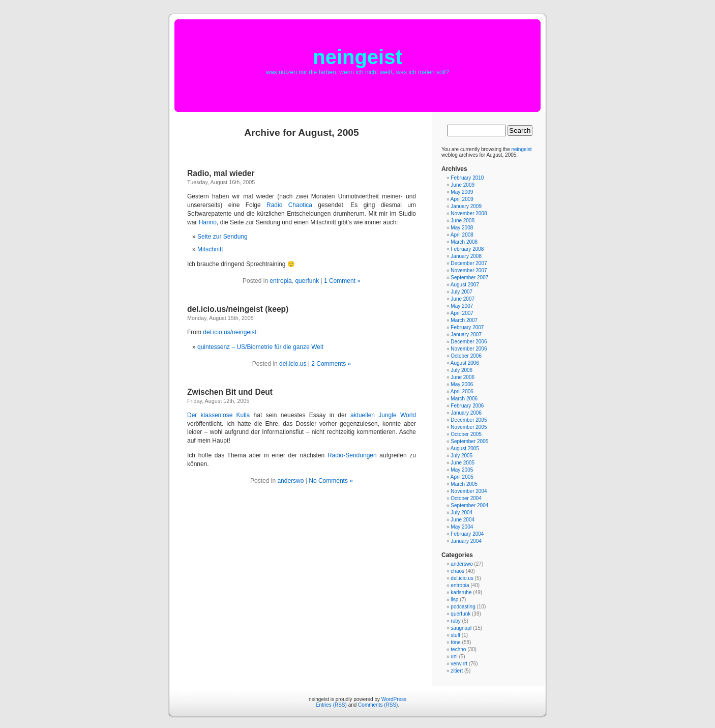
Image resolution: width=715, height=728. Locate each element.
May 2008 (462, 228)
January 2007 (466, 334)
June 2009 (463, 185)
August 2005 (465, 448)
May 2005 (462, 470)
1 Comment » (342, 281)
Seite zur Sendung (222, 237)
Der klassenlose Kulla (218, 415)
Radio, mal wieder (221, 173)
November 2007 (469, 270)
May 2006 (462, 384)
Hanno (208, 222)
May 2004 (462, 527)
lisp (454, 600)
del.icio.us (293, 364)
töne (455, 642)
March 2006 (464, 399)
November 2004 (469, 491)
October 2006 (466, 356)
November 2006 (469, 349)
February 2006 (467, 406)
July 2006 (461, 370)
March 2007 (464, 320)
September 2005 (469, 441)
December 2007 (469, 263)
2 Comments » (331, 364)
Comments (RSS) (378, 705)
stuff (455, 635)
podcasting (463, 607)
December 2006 (469, 342)
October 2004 (466, 498)
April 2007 (462, 313)
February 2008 (467, 249)
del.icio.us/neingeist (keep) (238, 309)
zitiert (457, 671)
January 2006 (466, 413)
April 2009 (462, 199)
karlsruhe (461, 592)
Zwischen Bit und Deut (230, 392)
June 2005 (463, 463)
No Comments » (331, 481)
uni (454, 657)
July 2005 (461, 456)
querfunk (307, 281)
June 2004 (463, 520)
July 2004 (461, 513)
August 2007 (465, 285)
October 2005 (466, 434)
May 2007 (462, 306)
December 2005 (469, 420)
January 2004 (466, 541)
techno (458, 649)
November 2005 (469, 427)
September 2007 (469, 278)
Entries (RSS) (331, 705)
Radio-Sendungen (352, 455)
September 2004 (469, 505)
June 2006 (463, 377)
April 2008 (462, 235)
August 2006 (465, 363)
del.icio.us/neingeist (230, 332)
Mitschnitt (210, 249)
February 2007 (467, 327)
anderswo (290, 481)
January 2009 (466, 206)
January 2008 (466, 256)
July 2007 (461, 292)
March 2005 (464, 484)
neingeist (357, 57)
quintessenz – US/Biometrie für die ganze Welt (260, 347)
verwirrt (459, 664)
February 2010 (467, 178)
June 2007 (463, 299)
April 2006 (462, 391)
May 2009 (462, 192)
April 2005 (462, 477)
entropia (280, 281)
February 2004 (467, 534)
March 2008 (464, 242)
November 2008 (469, 213)
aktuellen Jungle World (383, 415)
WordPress (394, 699)
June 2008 (463, 221)
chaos (457, 571)
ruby (455, 621)
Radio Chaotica (289, 205)
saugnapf (461, 628)
